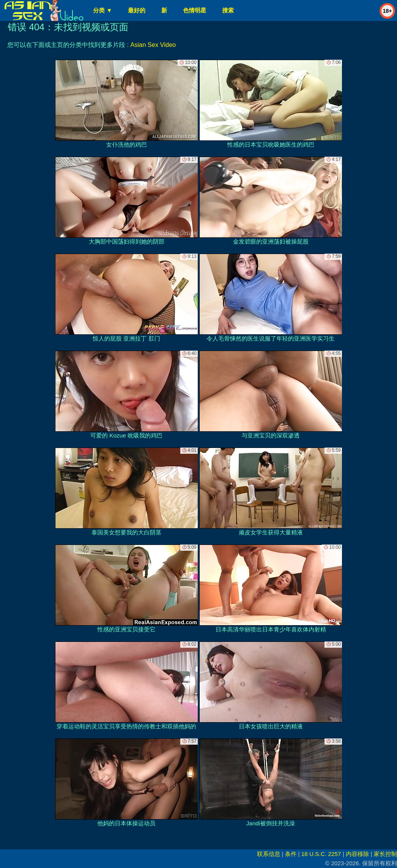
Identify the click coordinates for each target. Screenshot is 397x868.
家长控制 (385, 854)
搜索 (228, 10)
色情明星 (195, 10)
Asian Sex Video (153, 45)
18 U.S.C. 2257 (321, 854)
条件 (291, 854)
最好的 (137, 10)
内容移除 (357, 854)
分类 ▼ (103, 10)
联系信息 (269, 854)
